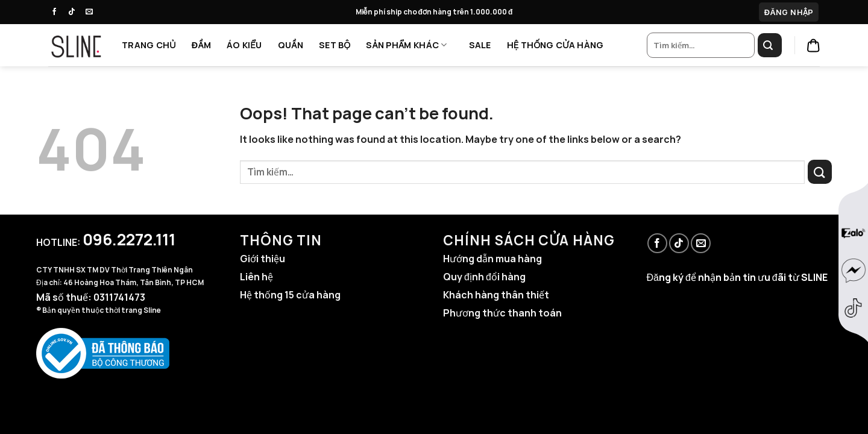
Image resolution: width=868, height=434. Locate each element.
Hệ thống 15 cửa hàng (290, 295)
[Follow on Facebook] (57, 12)
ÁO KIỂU (244, 45)
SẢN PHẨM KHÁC (406, 45)
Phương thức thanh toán (502, 313)
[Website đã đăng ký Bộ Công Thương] (103, 353)
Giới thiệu (263, 259)
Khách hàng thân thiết (496, 295)
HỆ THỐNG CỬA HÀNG (555, 45)
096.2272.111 (129, 239)
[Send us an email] (92, 12)
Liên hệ (256, 277)
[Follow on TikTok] (75, 12)
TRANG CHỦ (149, 45)
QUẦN (291, 45)
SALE (480, 45)
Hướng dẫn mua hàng (492, 259)
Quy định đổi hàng (484, 277)
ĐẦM (201, 45)
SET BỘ (335, 45)
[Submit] (770, 45)
